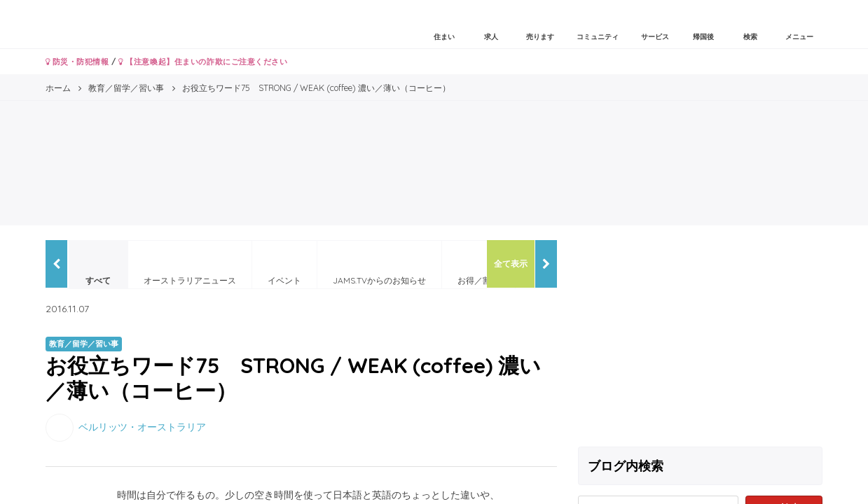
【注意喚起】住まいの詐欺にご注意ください (203, 62)
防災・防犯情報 (77, 62)
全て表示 (511, 264)
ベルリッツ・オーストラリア (142, 426)
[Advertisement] (701, 338)
